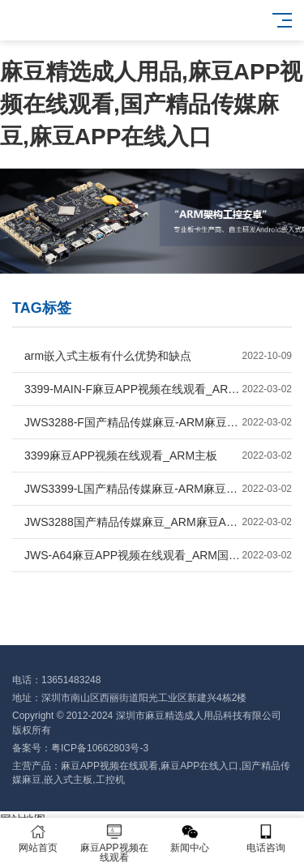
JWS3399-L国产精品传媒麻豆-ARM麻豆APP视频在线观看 (158, 489)
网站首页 (38, 838)
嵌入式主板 (68, 780)
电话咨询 (266, 838)
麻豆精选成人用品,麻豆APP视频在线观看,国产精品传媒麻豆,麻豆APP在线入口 (151, 104)
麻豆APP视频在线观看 (109, 766)
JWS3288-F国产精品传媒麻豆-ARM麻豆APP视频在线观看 (158, 422)
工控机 (110, 780)
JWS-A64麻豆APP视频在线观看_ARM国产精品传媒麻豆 (158, 555)
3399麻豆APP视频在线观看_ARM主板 (158, 455)
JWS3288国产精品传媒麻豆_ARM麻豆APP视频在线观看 (158, 522)
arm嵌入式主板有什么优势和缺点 (158, 356)
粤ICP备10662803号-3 (100, 748)
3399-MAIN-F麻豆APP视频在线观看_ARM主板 (158, 389)
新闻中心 (191, 838)
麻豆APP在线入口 (199, 766)
